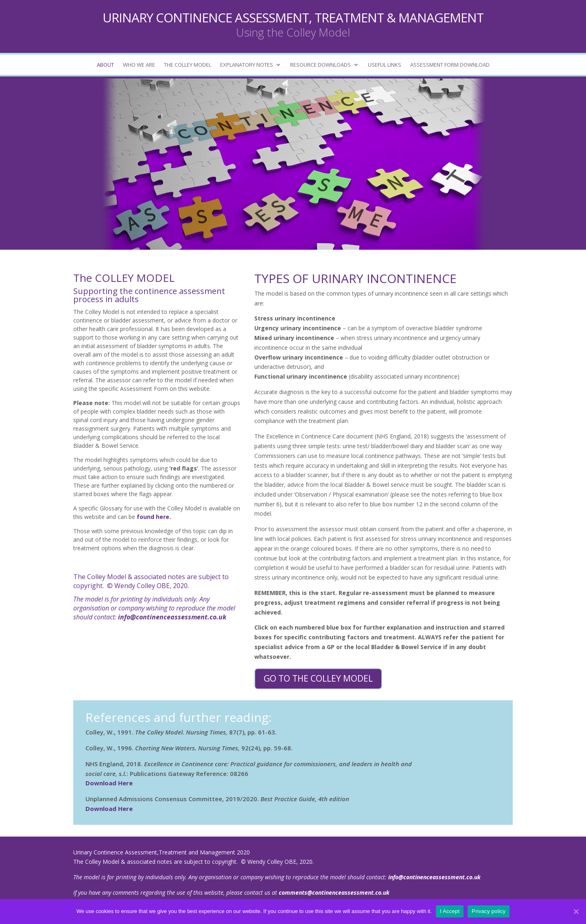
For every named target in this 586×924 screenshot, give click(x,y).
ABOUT (105, 65)
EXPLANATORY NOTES (247, 65)
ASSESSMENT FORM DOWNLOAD (450, 65)
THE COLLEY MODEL (188, 65)
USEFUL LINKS (385, 65)
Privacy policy (489, 911)
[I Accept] (576, 911)
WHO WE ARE (139, 65)
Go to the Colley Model (318, 678)
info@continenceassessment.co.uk (172, 617)
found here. (154, 517)
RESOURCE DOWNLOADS (320, 65)
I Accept (450, 911)
